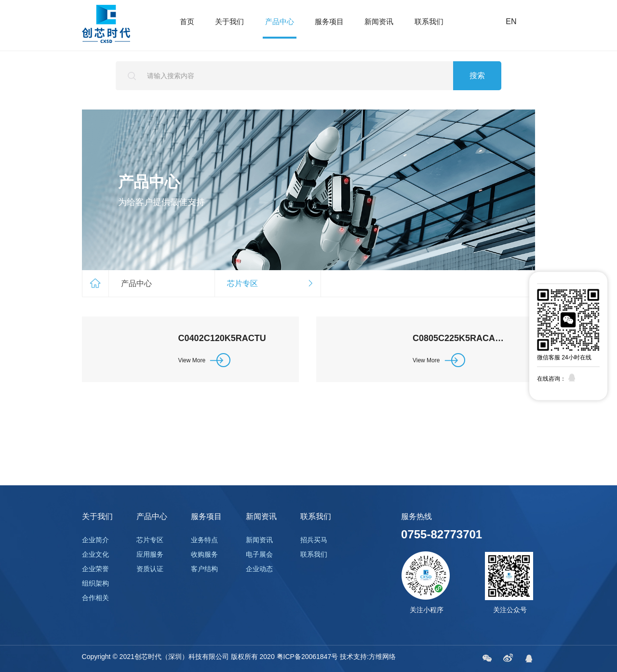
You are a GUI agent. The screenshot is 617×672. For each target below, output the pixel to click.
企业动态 (259, 569)
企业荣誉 (95, 569)
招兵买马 (314, 540)
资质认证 (150, 569)
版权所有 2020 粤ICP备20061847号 (285, 657)
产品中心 (280, 21)
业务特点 (204, 540)
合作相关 (95, 598)
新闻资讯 (379, 21)
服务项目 (329, 21)
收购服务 (204, 554)
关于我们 (229, 21)
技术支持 (353, 657)
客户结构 (204, 569)
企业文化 (95, 554)
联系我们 (429, 21)
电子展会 (259, 554)
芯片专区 (150, 540)
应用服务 (150, 554)
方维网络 (382, 657)
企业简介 (95, 540)
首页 (187, 21)
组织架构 (95, 583)
